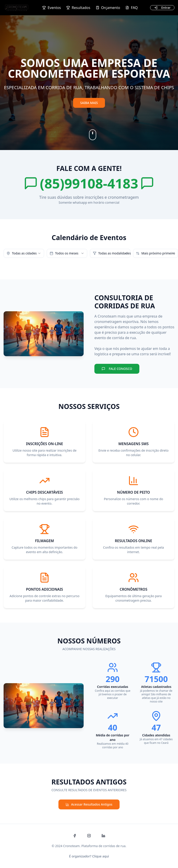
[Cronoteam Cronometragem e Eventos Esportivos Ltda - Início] (17, 8)
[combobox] (24, 253)
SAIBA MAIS (89, 103)
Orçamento (108, 8)
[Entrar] (162, 8)
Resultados (78, 8)
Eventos (52, 8)
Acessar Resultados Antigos (89, 804)
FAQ (131, 8)
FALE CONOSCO (117, 369)
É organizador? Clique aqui (89, 856)
